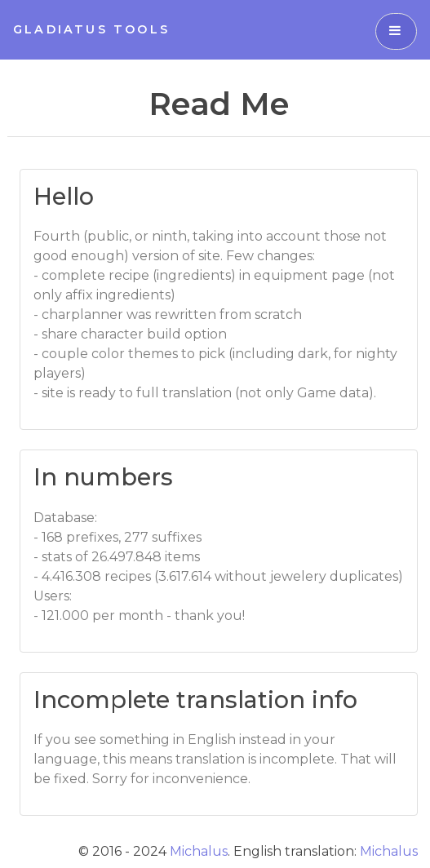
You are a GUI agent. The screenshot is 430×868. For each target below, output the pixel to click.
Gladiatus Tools (91, 29)
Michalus (199, 851)
